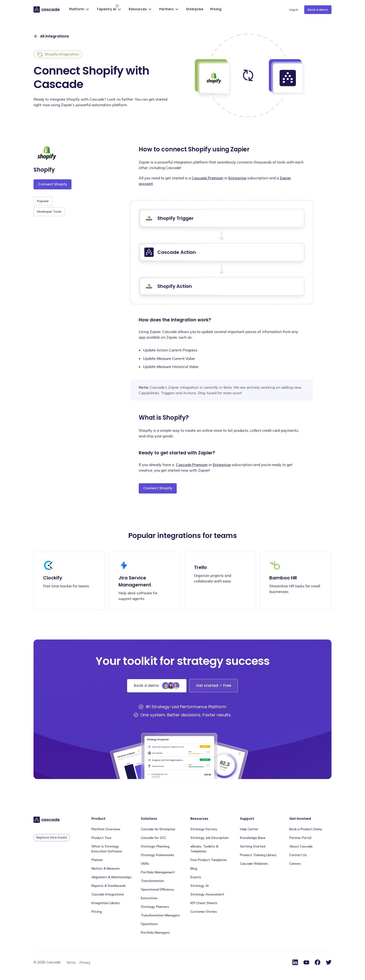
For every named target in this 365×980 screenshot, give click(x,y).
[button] (80, 10)
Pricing (216, 9)
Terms (71, 962)
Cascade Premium (207, 178)
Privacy (85, 962)
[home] (47, 9)
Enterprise (195, 9)
